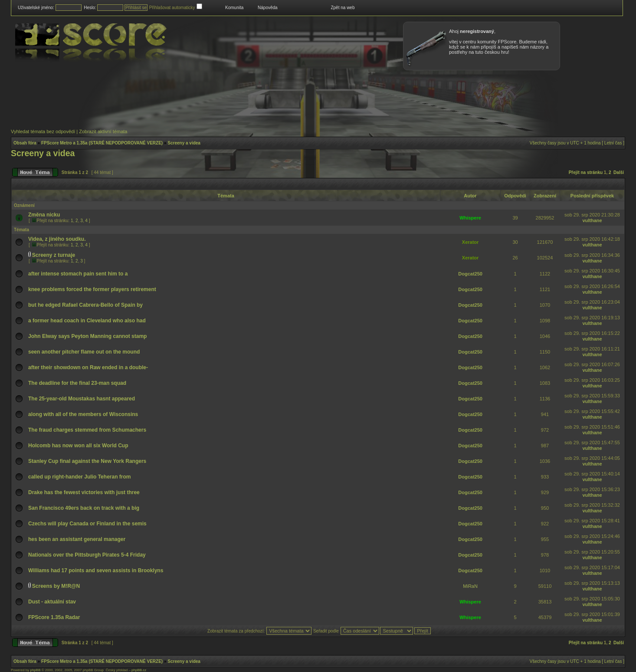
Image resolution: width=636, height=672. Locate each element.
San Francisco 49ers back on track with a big (84, 508)
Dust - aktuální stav (52, 602)
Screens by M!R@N (56, 586)
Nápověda (268, 8)
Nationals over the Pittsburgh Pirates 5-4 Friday (87, 555)
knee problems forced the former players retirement (92, 289)
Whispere (470, 218)
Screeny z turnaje (54, 255)
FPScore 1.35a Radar (54, 617)
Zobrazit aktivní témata (103, 131)
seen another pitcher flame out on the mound (84, 352)
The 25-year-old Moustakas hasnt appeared (82, 399)
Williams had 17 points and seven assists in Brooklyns (96, 570)
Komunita (234, 8)
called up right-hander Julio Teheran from (79, 477)
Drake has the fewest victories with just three (84, 492)
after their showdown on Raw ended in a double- (88, 367)
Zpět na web (343, 8)
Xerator (470, 242)
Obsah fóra (25, 143)
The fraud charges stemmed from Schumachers (87, 430)
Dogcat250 (470, 274)
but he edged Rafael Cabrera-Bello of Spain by (85, 305)
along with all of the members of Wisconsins (83, 414)
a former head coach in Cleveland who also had (87, 321)
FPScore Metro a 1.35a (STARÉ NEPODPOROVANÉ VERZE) (102, 143)
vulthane (592, 220)
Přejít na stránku (586, 172)
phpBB (35, 670)
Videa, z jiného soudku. (57, 239)
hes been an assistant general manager (77, 539)
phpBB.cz (139, 670)
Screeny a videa (184, 143)
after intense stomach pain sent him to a (78, 274)
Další (619, 172)
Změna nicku (44, 215)
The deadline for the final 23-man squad (77, 383)
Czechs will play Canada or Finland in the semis (87, 524)
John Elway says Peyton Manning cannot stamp (87, 336)
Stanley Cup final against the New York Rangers (87, 461)
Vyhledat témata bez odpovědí (43, 131)
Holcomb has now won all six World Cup (78, 446)
